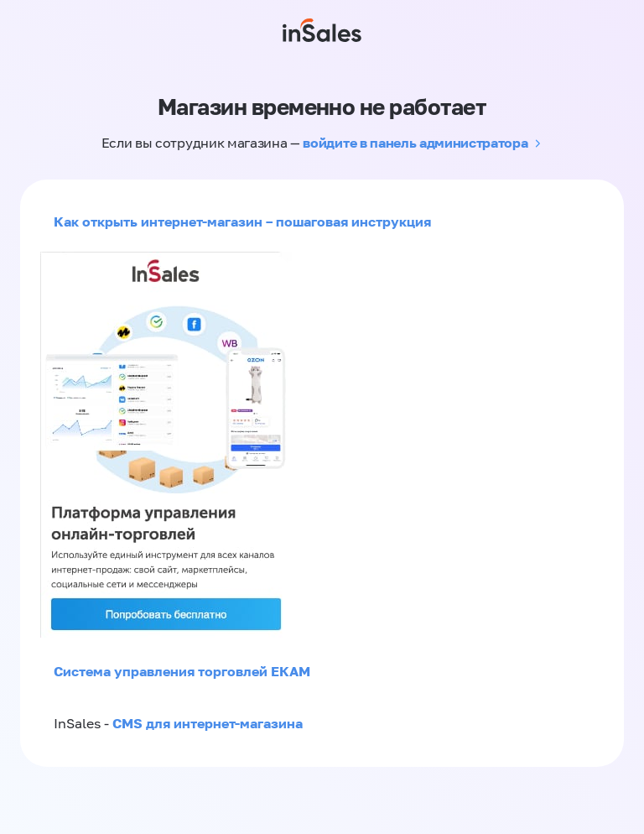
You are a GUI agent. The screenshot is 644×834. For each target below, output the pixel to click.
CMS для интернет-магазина (208, 723)
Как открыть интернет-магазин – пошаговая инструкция (242, 222)
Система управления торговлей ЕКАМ (182, 671)
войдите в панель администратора (415, 143)
